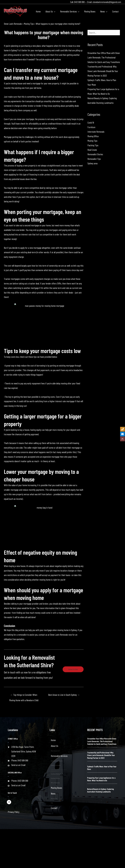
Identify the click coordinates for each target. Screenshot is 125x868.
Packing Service (55, 778)
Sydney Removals (56, 765)
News (53, 794)
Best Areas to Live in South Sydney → (64, 695)
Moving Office (93, 136)
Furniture (91, 127)
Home (53, 740)
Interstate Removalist (57, 761)
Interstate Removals (96, 132)
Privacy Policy (14, 812)
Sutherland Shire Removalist (59, 769)
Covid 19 (91, 123)
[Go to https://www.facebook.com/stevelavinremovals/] (9, 802)
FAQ (52, 803)
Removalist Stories (95, 154)
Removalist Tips (94, 159)
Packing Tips (93, 145)
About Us (55, 746)
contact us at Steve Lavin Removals (53, 635)
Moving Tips (92, 141)
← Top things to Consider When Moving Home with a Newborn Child (24, 696)
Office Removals (55, 783)
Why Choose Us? (55, 751)
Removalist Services (59, 756)
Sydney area (92, 163)
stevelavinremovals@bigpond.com (107, 2)
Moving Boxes (56, 788)
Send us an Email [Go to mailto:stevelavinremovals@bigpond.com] (18, 765)
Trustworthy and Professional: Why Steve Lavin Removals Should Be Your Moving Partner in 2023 (103, 71)
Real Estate (92, 150)
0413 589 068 (79, 2)
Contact (54, 808)
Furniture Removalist (57, 774)
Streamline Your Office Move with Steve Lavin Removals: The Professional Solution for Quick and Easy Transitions (104, 57)
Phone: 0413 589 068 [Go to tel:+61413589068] (20, 760)
